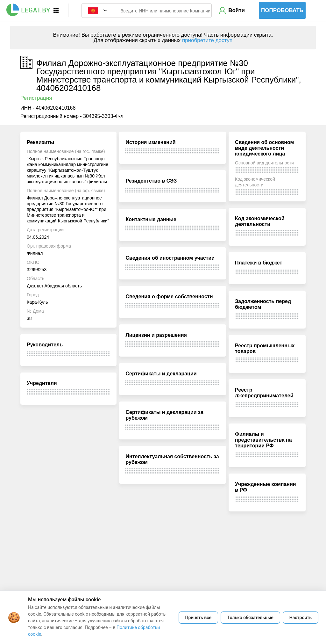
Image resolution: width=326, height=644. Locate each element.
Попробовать (282, 10)
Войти (237, 10)
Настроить (301, 618)
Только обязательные (250, 618)
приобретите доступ (207, 40)
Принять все (198, 618)
